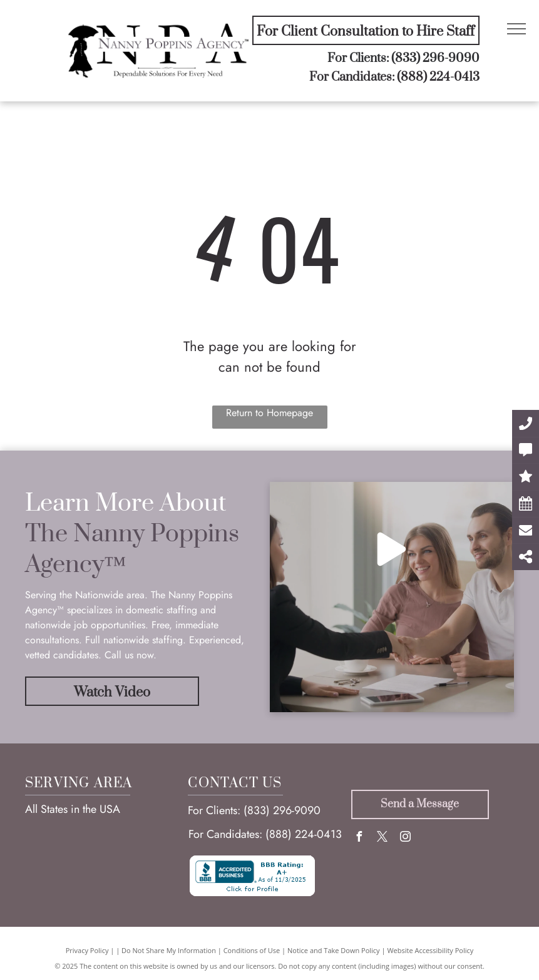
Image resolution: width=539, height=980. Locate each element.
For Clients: (214, 810)
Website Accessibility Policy (430, 950)
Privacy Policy (87, 950)
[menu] (516, 29)
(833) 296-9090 (435, 59)
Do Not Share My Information (169, 950)
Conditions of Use (252, 950)
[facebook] (359, 838)
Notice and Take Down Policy (334, 950)
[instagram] (406, 838)
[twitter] (382, 838)
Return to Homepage (269, 413)
